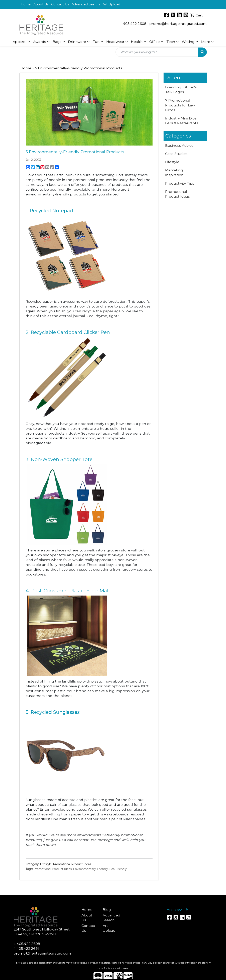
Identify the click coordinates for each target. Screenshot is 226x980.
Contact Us (60, 4)
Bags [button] (57, 42)
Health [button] (137, 42)
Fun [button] (96, 42)
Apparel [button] (20, 42)
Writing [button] (188, 42)
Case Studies (176, 154)
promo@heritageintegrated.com (178, 24)
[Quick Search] (157, 52)
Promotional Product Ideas (72, 864)
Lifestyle (46, 864)
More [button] (206, 42)
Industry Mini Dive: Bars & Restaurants (182, 121)
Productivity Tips (180, 183)
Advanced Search (86, 4)
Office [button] (155, 42)
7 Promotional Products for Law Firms (180, 105)
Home (26, 4)
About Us (41, 4)
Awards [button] (40, 42)
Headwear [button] (115, 42)
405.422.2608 (135, 24)
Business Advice (179, 145)
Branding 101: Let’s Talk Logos (181, 90)
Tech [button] (171, 42)
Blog (107, 910)
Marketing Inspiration (174, 172)
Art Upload (111, 4)
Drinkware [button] (77, 42)
